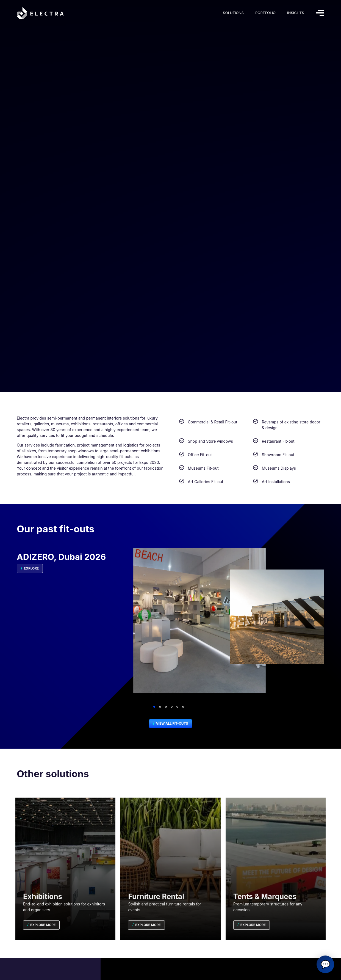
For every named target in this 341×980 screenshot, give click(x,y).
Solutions (233, 13)
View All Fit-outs (172, 723)
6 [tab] (183, 707)
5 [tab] (177, 707)
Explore (31, 568)
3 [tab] (166, 707)
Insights (296, 13)
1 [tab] (154, 707)
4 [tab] (172, 707)
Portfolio (265, 13)
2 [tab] (160, 707)
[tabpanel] (170, 627)
